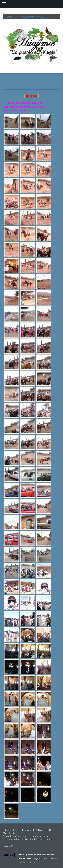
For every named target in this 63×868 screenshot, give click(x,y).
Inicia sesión (9, 846)
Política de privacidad (24, 830)
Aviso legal (8, 830)
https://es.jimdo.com (27, 863)
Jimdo (9, 855)
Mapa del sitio (9, 833)
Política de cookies (44, 830)
